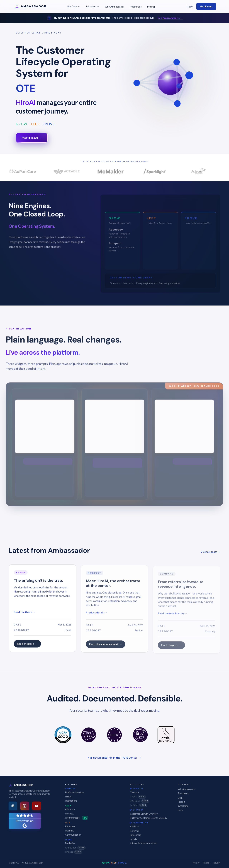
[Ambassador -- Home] (35, 6)
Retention (70, 827)
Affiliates (135, 827)
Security (216, 863)
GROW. (22, 124)
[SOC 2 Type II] (63, 735)
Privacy (196, 863)
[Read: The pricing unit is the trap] (42, 612)
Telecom (134, 793)
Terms (206, 863)
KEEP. (35, 124)
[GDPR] (114, 735)
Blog (180, 798)
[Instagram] (25, 806)
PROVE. (49, 124)
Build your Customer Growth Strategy (148, 818)
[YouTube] (36, 806)
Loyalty (134, 839)
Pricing (151, 7)
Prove (68, 840)
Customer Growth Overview (144, 814)
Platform (74, 6)
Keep (68, 823)
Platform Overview (75, 793)
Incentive (70, 831)
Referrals (135, 831)
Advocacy (70, 809)
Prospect (69, 814)
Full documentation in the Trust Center (114, 758)
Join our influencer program (144, 843)
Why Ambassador (114, 7)
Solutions (92, 6)
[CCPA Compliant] (166, 735)
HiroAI (68, 797)
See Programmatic (170, 18)
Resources (136, 7)
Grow (68, 806)
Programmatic (77, 818)
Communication (73, 835)
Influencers (136, 835)
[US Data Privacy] (140, 735)
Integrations (71, 801)
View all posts (211, 552)
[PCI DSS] (89, 735)
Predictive (70, 843)
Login (190, 6)
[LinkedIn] (13, 806)
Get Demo (206, 6)
